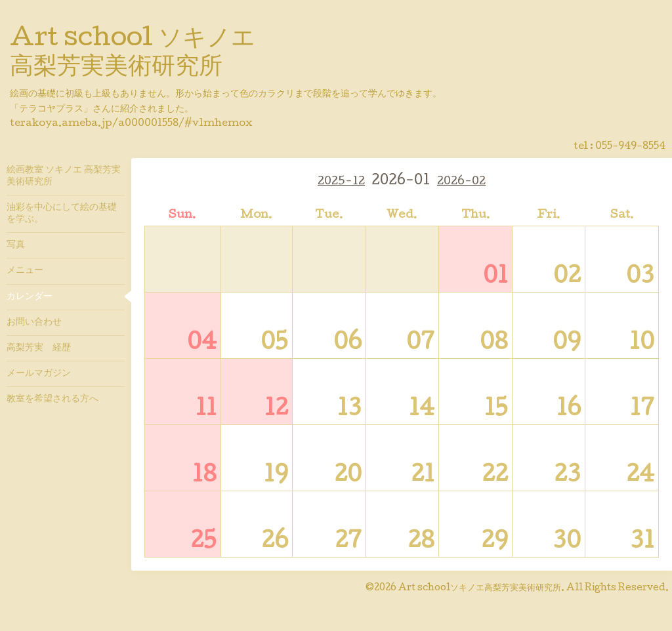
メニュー (25, 271)
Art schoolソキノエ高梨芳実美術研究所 (480, 588)
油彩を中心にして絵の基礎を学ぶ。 (62, 214)
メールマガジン (39, 374)
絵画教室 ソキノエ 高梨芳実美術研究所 (64, 176)
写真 (16, 245)
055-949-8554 (630, 147)
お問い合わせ (34, 323)
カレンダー (30, 297)
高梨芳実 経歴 (39, 348)
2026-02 (461, 182)
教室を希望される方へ (52, 399)
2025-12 (341, 182)
